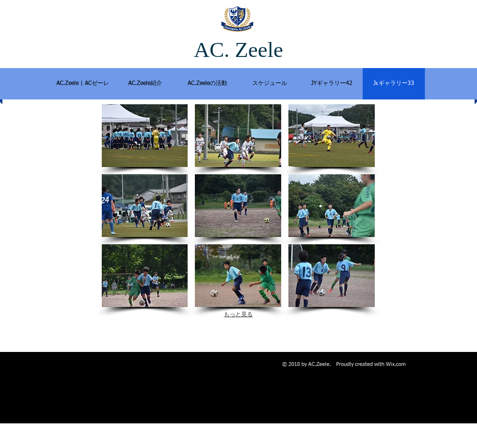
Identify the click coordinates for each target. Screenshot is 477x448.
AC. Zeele (238, 50)
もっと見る (238, 314)
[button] (145, 136)
